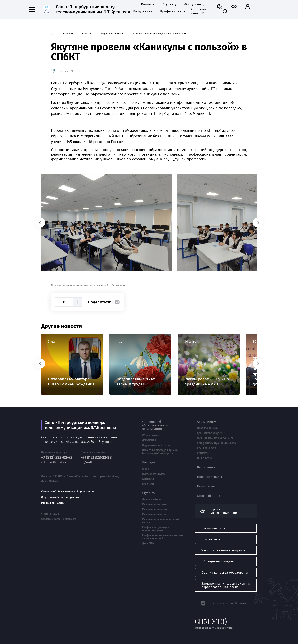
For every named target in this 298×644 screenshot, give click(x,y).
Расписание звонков (155, 504)
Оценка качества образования (226, 572)
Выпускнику (143, 11)
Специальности (207, 448)
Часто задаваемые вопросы (223, 550)
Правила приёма (207, 428)
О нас (145, 469)
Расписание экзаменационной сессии (161, 521)
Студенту (170, 4)
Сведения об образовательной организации (68, 491)
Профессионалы (172, 11)
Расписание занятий (154, 509)
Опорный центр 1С (199, 11)
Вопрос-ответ (212, 539)
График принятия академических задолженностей (163, 537)
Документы (149, 440)
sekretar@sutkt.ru (54, 462)
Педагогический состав (156, 445)
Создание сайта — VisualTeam (59, 519)
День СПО (148, 544)
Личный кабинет (152, 499)
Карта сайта (206, 486)
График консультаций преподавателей (156, 529)
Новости (86, 34)
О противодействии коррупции (60, 497)
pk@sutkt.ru (89, 462)
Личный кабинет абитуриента (215, 438)
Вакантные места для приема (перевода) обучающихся (160, 452)
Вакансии (148, 484)
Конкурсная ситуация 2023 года (216, 443)
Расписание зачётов (154, 514)
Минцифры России (53, 503)
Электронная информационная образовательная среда (226, 585)
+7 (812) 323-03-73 (57, 457)
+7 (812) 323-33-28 (96, 457)
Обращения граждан (218, 561)
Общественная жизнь (112, 34)
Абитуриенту (194, 4)
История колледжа (154, 474)
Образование (150, 435)
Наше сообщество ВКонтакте (226, 602)
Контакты (148, 479)
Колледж (148, 4)
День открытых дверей (211, 433)
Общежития (204, 458)
